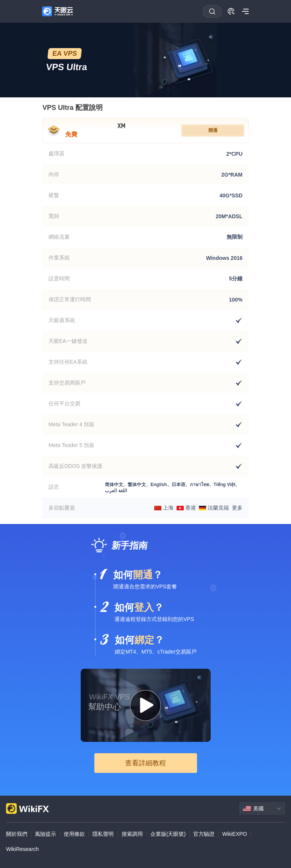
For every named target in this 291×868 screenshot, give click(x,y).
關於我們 (17, 834)
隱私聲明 (103, 834)
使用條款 (74, 834)
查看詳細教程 (145, 763)
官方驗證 (204, 834)
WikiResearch (22, 849)
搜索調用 (132, 834)
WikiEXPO (234, 834)
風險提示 (45, 834)
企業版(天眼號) (168, 834)
